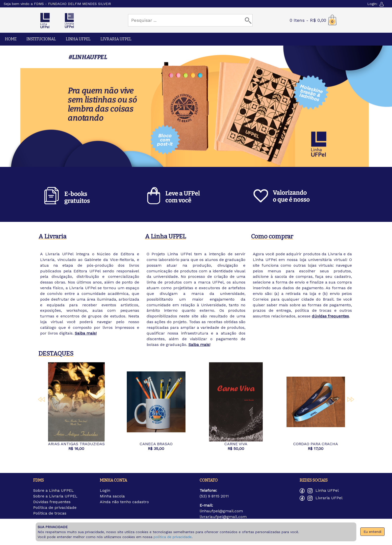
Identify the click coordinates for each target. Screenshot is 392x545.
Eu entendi (372, 532)
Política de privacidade (55, 507)
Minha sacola (112, 496)
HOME (11, 39)
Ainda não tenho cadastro (124, 502)
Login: (376, 4)
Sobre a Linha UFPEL (53, 490)
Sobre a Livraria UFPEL (55, 496)
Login (105, 490)
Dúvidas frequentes (52, 502)
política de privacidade (173, 537)
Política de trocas (50, 513)
